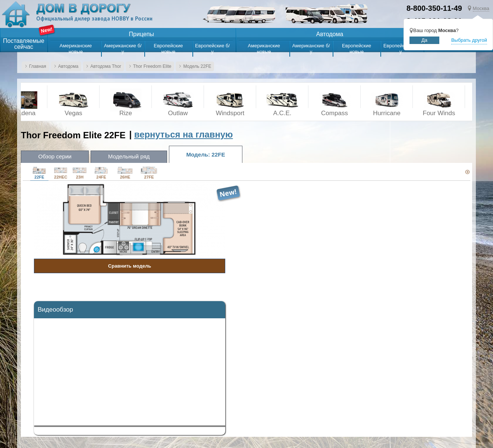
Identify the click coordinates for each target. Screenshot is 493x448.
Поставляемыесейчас (24, 44)
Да (424, 40)
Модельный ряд (134, 157)
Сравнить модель (130, 266)
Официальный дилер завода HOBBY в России (96, 19)
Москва (481, 8)
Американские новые (76, 49)
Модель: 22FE (214, 154)
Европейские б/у (212, 49)
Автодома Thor (106, 66)
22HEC (61, 173)
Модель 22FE (197, 66)
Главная (38, 66)
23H (80, 173)
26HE (125, 173)
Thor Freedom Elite (152, 66)
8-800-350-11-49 (434, 8)
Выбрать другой (469, 40)
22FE (39, 173)
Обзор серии (56, 157)
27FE (149, 173)
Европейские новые (168, 49)
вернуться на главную (184, 134)
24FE (101, 173)
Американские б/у (123, 49)
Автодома (68, 66)
